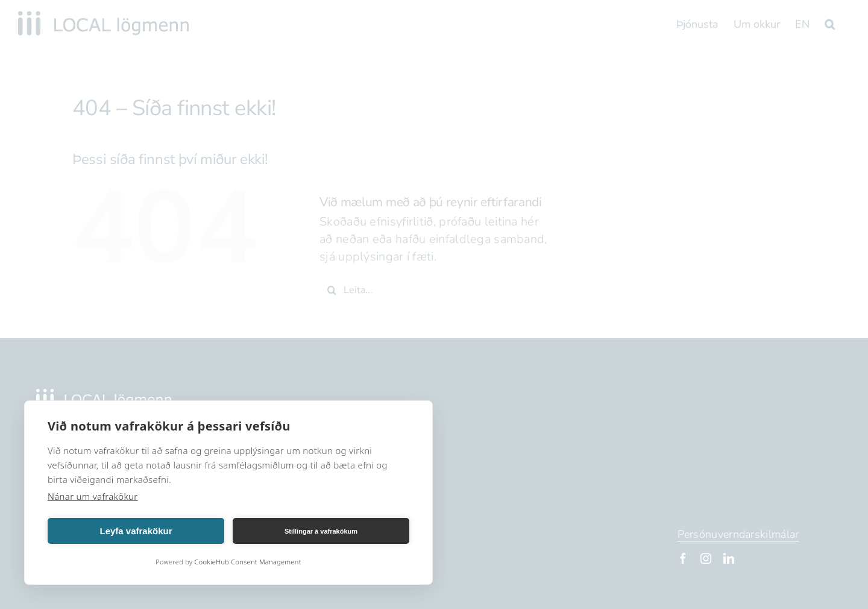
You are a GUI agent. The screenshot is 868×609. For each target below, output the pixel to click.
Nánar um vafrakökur (93, 496)
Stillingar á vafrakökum (321, 531)
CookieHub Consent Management (247, 562)
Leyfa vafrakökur (136, 531)
